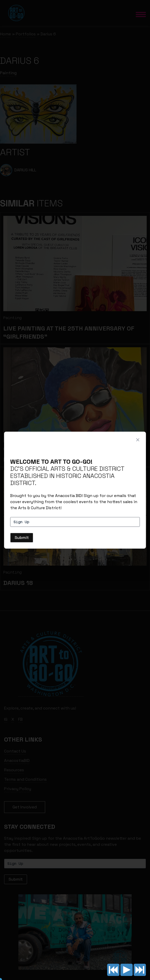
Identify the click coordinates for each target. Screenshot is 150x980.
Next (140, 970)
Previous (113, 970)
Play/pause (127, 970)
